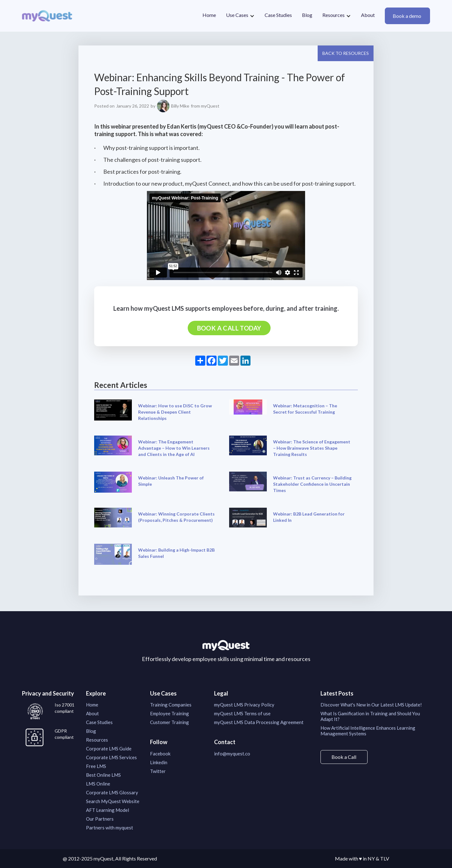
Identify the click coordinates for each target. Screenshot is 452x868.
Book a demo (407, 16)
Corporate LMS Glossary (112, 792)
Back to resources (346, 53)
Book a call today (229, 328)
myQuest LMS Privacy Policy (244, 705)
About (368, 15)
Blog (307, 15)
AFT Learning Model (108, 810)
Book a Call (344, 757)
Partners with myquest (110, 828)
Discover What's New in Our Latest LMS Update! (371, 705)
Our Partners (100, 819)
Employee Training (169, 713)
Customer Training (169, 722)
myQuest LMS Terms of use (242, 713)
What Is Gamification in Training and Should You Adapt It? (370, 716)
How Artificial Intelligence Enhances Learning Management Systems (368, 731)
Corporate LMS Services (111, 757)
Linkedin (159, 762)
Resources (97, 740)
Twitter (158, 771)
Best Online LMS (103, 775)
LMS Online (98, 784)
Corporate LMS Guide (109, 749)
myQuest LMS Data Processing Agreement (259, 722)
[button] (240, 16)
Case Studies (278, 15)
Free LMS (96, 766)
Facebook (160, 754)
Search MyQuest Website (113, 801)
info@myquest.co (232, 754)
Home (209, 15)
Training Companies (171, 705)
